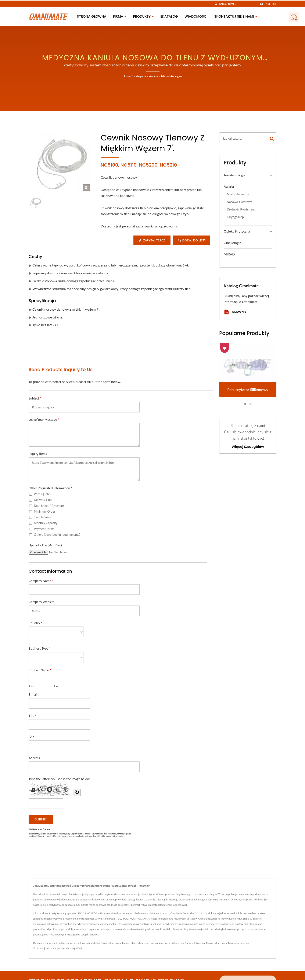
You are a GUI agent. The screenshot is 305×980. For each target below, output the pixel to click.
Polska (271, 4)
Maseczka (143, 943)
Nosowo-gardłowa (239, 202)
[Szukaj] (216, 4)
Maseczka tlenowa (238, 943)
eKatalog (169, 16)
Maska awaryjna (172, 76)
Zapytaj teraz (152, 240)
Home (127, 76)
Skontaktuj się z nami (236, 16)
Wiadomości (196, 16)
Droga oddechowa (111, 943)
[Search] (238, 4)
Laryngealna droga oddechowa (167, 943)
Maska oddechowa (216, 943)
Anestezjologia (234, 175)
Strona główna (92, 16)
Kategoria (140, 76)
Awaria (154, 76)
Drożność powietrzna (241, 209)
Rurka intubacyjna (195, 943)
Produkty (143, 16)
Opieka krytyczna (237, 231)
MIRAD (229, 254)
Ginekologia (232, 243)
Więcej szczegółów (248, 447)
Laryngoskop (235, 217)
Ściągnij (235, 312)
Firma (120, 16)
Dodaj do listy (192, 240)
